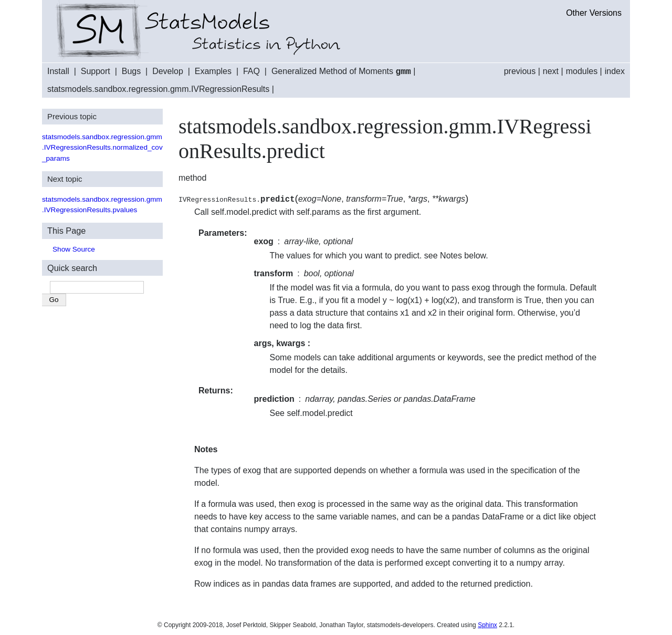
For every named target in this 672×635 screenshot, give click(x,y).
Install (58, 72)
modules (582, 71)
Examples (213, 72)
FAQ (251, 72)
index (615, 71)
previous (520, 71)
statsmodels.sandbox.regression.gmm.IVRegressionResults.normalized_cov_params (102, 147)
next (551, 71)
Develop (168, 72)
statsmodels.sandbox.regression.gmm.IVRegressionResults (158, 89)
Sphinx (487, 624)
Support (96, 72)
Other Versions (594, 13)
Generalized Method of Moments (341, 72)
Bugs (131, 72)
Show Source (74, 249)
